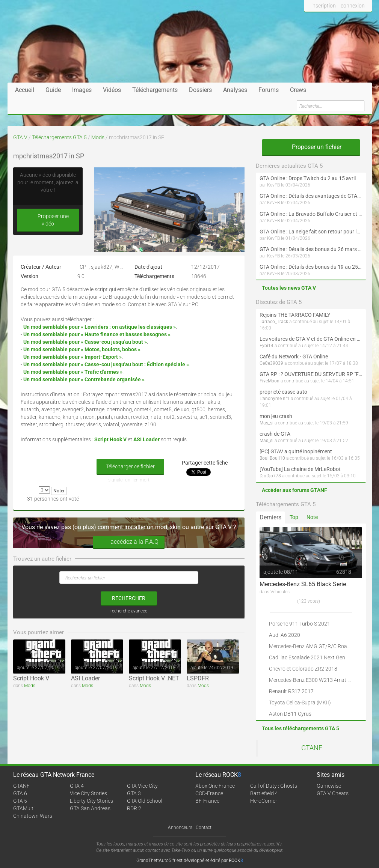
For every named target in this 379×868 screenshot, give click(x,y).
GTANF (312, 748)
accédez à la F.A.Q (129, 542)
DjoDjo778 (270, 476)
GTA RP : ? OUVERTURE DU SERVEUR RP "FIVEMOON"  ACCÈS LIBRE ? (311, 374)
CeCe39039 (271, 363)
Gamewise (329, 786)
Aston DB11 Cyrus (290, 714)
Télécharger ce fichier (130, 466)
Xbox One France (215, 786)
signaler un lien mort (129, 480)
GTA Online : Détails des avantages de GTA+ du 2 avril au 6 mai (311, 196)
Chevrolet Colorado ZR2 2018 (303, 669)
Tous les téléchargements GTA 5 (300, 728)
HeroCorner (264, 801)
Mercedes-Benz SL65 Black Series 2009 (312, 584)
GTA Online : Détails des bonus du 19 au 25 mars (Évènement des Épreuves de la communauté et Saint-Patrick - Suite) (311, 267)
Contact (204, 827)
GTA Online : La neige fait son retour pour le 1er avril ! (311, 232)
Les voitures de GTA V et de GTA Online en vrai (311, 339)
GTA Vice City (142, 786)
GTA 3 (134, 793)
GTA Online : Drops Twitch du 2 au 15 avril (308, 178)
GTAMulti (24, 808)
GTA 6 (20, 793)
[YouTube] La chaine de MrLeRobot (300, 469)
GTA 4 (77, 786)
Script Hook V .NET (154, 678)
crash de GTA (275, 434)
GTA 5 (20, 801)
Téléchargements (155, 90)
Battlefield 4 (264, 793)
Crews (298, 90)
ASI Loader (85, 678)
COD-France (209, 793)
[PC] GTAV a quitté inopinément (296, 451)
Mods (98, 137)
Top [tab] (294, 517)
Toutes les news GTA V (289, 288)
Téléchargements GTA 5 (59, 137)
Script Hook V (31, 678)
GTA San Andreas (90, 808)
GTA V (20, 137)
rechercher (129, 598)
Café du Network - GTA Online (294, 357)
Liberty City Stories (91, 801)
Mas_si (267, 423)
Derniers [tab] (270, 517)
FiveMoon (270, 381)
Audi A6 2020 (285, 635)
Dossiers (200, 90)
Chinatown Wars (33, 816)
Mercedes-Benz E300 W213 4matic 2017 (316, 680)
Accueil (25, 90)
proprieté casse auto (283, 392)
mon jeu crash (276, 416)
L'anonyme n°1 (275, 399)
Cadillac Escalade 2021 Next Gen (307, 657)
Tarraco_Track (274, 322)
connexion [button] (353, 6)
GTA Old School (145, 801)
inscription (324, 6)
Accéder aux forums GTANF (294, 490)
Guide (53, 90)
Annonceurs (180, 827)
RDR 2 (134, 808)
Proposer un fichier (311, 147)
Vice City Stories (88, 793)
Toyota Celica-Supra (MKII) (300, 703)
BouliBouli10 (272, 458)
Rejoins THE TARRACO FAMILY (295, 315)
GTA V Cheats (333, 793)
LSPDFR (198, 678)
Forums (269, 90)
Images (82, 90)
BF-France (207, 801)
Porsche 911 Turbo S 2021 (300, 624)
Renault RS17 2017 (291, 691)
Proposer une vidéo (48, 220)
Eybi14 (267, 346)
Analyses (235, 90)
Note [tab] (312, 517)
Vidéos (112, 90)
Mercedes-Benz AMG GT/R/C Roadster (314, 646)
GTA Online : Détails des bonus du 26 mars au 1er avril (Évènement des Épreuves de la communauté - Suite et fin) (311, 249)
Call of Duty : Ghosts (274, 786)
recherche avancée (129, 611)
